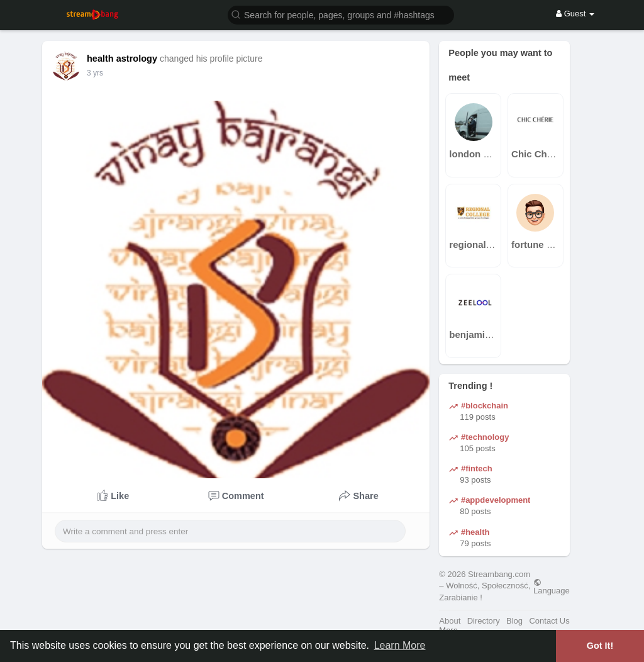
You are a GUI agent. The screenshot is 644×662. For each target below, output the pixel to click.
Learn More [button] (400, 645)
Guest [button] (575, 14)
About (450, 621)
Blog (514, 621)
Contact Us (549, 621)
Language (552, 586)
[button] (341, 14)
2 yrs (95, 73)
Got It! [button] (600, 646)
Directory (484, 621)
